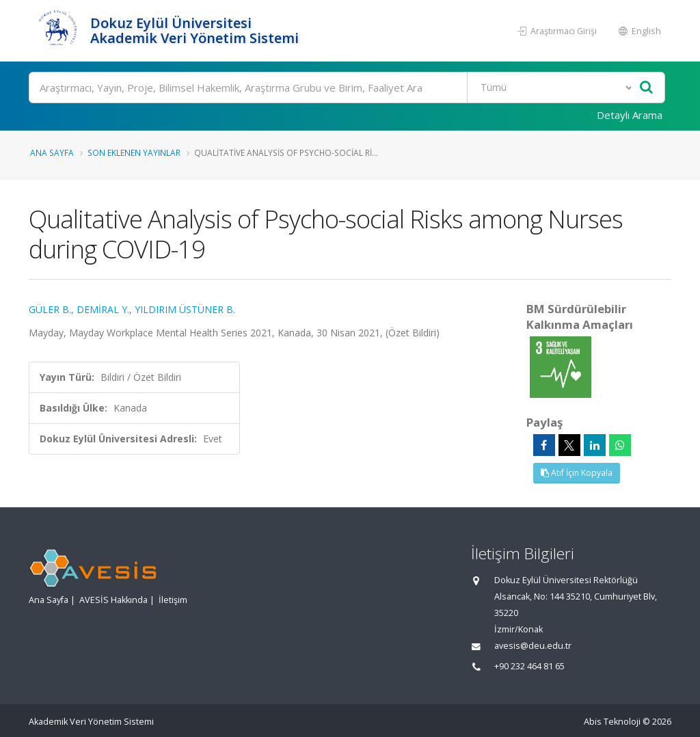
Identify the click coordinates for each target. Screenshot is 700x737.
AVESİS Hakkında (113, 600)
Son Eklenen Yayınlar (134, 152)
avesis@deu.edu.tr (533, 646)
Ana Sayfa (52, 152)
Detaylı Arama (630, 115)
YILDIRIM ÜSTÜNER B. (185, 309)
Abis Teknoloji (612, 722)
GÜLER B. (50, 309)
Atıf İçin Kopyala (577, 473)
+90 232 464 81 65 (529, 666)
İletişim (173, 600)
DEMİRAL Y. (103, 309)
